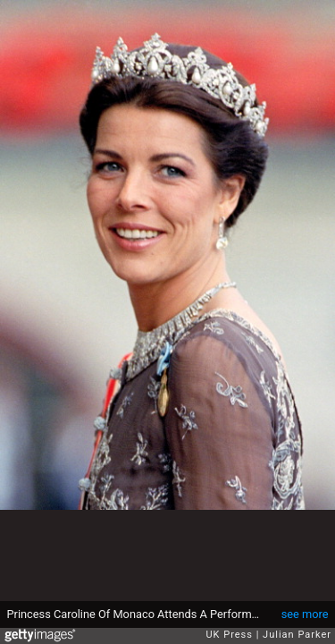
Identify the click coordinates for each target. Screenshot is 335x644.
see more (305, 614)
